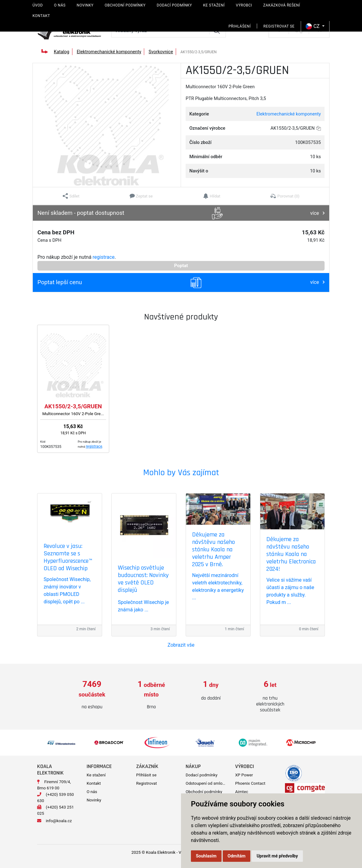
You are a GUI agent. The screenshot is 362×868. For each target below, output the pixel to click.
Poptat (181, 266)
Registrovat (147, 783)
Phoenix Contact (250, 783)
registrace (103, 257)
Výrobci (244, 5)
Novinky (85, 5)
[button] (71, 196)
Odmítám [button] (237, 856)
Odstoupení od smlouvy (207, 783)
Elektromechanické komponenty (109, 52)
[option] (92, 695)
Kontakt (41, 16)
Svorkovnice (161, 52)
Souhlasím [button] (206, 856)
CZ (313, 26)
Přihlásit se (146, 775)
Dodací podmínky (175, 5)
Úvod (38, 5)
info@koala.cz (59, 821)
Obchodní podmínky (125, 5)
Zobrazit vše (181, 645)
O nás (60, 5)
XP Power (244, 775)
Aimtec (242, 792)
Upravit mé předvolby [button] (277, 856)
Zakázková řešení (282, 5)
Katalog (62, 52)
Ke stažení (214, 5)
